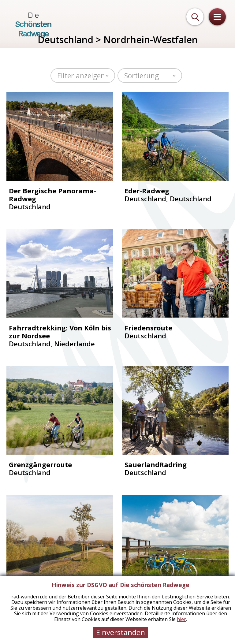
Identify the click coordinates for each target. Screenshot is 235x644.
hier (181, 619)
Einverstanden (121, 632)
